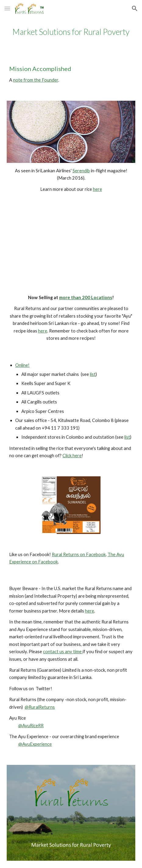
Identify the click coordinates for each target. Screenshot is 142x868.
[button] (7, 8)
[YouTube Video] (71, 244)
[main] (71, 32)
